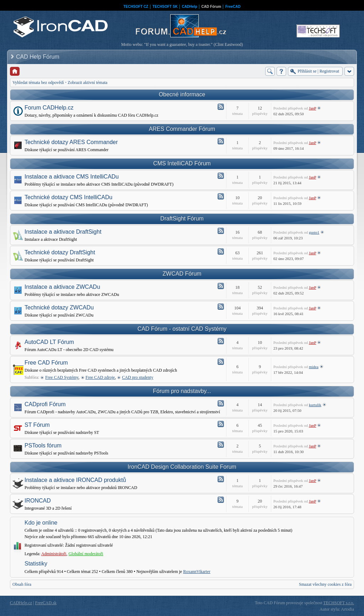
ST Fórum (37, 425)
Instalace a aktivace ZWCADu (62, 287)
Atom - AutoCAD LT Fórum (221, 341)
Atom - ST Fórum (221, 424)
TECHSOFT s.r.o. (339, 603)
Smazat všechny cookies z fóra (325, 584)
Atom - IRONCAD (221, 500)
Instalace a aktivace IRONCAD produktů (75, 480)
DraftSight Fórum (182, 219)
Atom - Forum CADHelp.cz (221, 107)
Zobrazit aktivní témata (87, 83)
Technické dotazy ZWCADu (59, 307)
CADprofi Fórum (45, 404)
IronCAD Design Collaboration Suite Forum (182, 467)
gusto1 (314, 232)
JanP (312, 108)
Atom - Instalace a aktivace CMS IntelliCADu (221, 176)
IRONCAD (38, 501)
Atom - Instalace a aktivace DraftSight (221, 231)
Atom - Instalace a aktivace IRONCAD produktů (221, 479)
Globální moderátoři (86, 554)
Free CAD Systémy (62, 377)
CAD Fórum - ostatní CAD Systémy (182, 329)
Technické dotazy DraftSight (60, 252)
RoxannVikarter (197, 572)
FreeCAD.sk (46, 603)
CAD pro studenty (138, 377)
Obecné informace (182, 94)
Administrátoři (54, 554)
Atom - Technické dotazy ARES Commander (221, 141)
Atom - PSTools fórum (221, 445)
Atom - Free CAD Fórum (221, 362)
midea (314, 367)
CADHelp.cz (21, 603)
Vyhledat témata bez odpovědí (38, 83)
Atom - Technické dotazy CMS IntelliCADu (221, 196)
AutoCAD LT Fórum (49, 342)
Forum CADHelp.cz (49, 108)
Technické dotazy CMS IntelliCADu (68, 197)
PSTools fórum (43, 445)
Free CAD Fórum (46, 363)
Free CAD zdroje (100, 377)
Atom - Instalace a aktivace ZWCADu (221, 286)
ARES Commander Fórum (182, 129)
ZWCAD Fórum (182, 274)
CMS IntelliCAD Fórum (182, 163)
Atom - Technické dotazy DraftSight (221, 251)
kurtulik (315, 405)
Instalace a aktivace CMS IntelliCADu (72, 177)
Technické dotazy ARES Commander (71, 142)
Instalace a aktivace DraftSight (63, 232)
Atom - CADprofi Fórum (221, 403)
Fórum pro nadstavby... (182, 391)
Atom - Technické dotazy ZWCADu (221, 307)
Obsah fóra (22, 584)
